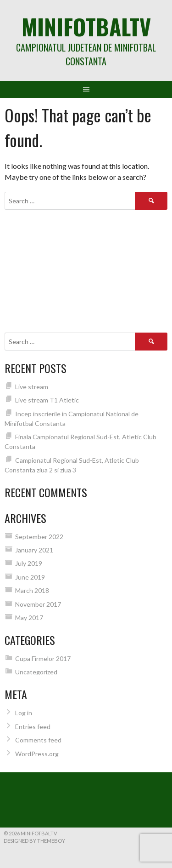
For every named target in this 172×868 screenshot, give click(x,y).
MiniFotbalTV (86, 26)
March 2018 (32, 590)
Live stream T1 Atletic (47, 400)
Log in (24, 713)
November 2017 (38, 604)
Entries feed (33, 727)
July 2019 (29, 563)
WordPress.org (37, 754)
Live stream (32, 387)
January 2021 (34, 550)
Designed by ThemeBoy (34, 841)
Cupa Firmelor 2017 (43, 658)
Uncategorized (36, 672)
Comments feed (38, 740)
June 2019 (30, 577)
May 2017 (29, 618)
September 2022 (39, 537)
